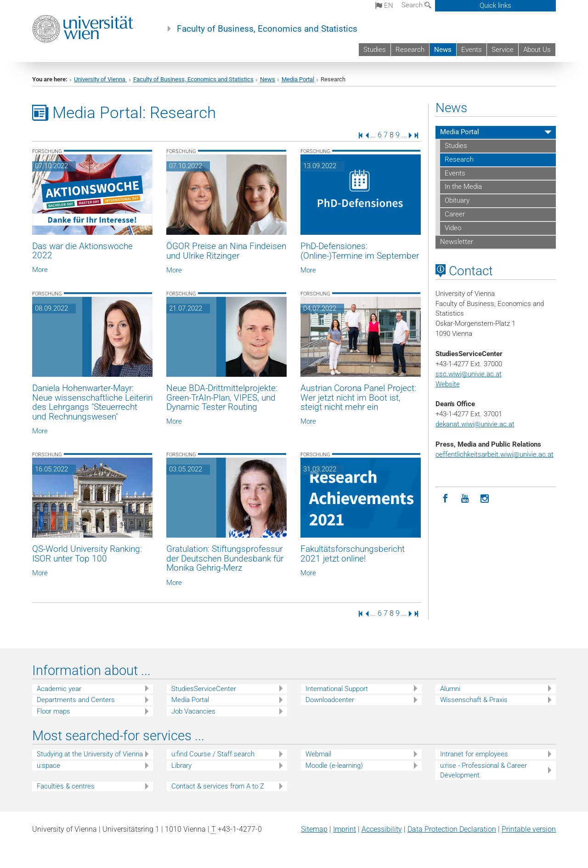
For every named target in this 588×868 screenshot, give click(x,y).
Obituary (457, 200)
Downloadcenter (330, 700)
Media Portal (298, 79)
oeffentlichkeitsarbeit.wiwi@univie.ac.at (495, 454)
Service (503, 50)
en (384, 6)
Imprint (345, 829)
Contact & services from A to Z (218, 786)
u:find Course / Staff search (213, 754)
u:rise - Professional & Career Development (483, 770)
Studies (375, 50)
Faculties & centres (66, 786)
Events (472, 50)
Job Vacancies (193, 711)
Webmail (318, 754)
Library (181, 766)
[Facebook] (445, 499)
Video (453, 228)
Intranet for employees (474, 754)
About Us (537, 50)
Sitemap (314, 829)
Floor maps (54, 711)
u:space (48, 766)
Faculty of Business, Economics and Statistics (267, 29)
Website (448, 384)
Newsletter (457, 242)
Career (455, 214)
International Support (337, 689)
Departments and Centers (76, 700)
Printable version (529, 829)
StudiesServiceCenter (204, 689)
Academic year (59, 689)
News (443, 50)
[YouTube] (465, 499)
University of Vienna (100, 79)
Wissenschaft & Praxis (474, 700)
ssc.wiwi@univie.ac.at (469, 374)
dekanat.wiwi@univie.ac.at (475, 424)
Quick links (495, 6)
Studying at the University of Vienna (90, 754)
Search (416, 5)
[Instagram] (485, 499)
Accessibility (382, 829)
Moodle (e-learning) (334, 766)
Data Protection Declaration (452, 829)
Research (410, 50)
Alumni (450, 689)
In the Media (463, 187)
